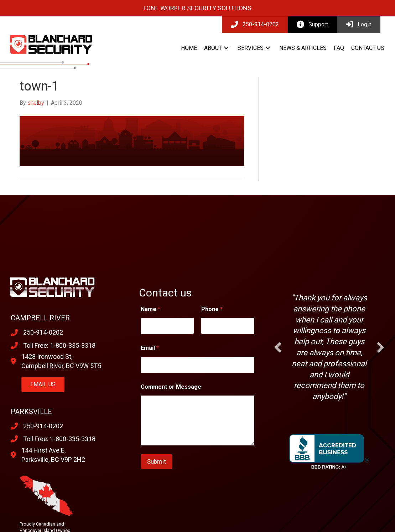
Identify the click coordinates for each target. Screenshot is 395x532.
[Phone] (228, 326)
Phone (212, 309)
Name (150, 309)
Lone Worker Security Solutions (197, 8)
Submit (157, 461)
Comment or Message (171, 387)
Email (150, 348)
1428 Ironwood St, (47, 357)
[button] (226, 48)
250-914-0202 (43, 332)
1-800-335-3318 (73, 345)
